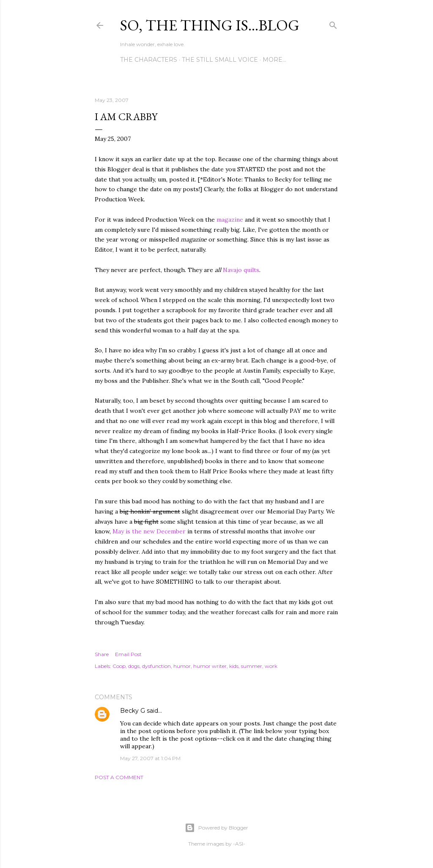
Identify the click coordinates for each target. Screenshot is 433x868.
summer (252, 666)
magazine (230, 220)
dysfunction (156, 666)
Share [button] (102, 654)
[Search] (333, 23)
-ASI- (239, 844)
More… (274, 60)
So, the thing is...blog (210, 25)
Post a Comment (119, 777)
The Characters (149, 60)
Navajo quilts (241, 270)
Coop (119, 666)
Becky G (133, 711)
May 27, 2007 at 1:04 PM (150, 758)
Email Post (128, 654)
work (271, 666)
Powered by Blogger (216, 828)
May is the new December (150, 531)
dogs (134, 666)
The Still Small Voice (220, 60)
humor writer (210, 666)
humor (182, 666)
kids (234, 666)
